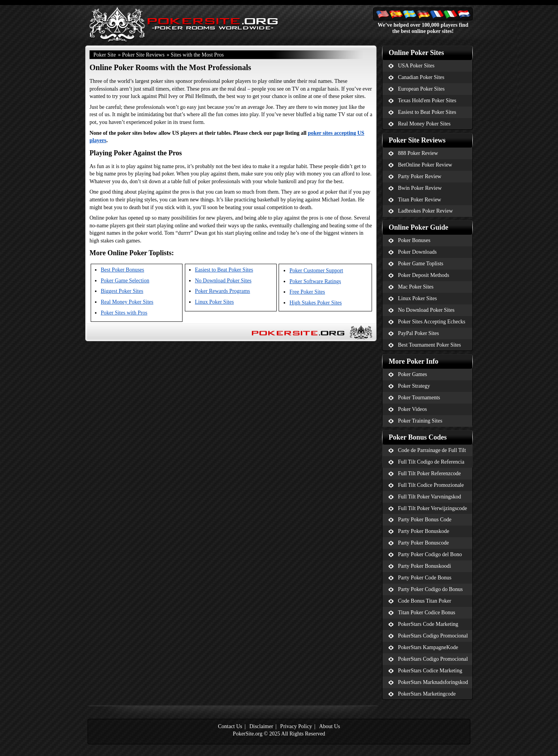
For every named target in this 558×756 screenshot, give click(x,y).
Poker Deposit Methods (424, 275)
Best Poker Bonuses (122, 270)
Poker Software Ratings (315, 281)
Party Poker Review (420, 176)
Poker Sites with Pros (124, 313)
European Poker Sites (421, 89)
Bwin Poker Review (420, 188)
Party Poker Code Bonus (425, 578)
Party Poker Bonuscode (423, 543)
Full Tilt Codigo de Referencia (431, 462)
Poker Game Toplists (421, 264)
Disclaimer (261, 726)
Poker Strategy (414, 386)
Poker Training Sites (420, 421)
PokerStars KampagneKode (428, 647)
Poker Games (412, 374)
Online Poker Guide (418, 227)
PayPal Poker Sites (418, 333)
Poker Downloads (417, 252)
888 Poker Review (418, 153)
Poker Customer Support (316, 271)
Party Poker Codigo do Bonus (430, 589)
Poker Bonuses (414, 240)
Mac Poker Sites (416, 287)
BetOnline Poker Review (425, 165)
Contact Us (230, 726)
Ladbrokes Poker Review (425, 211)
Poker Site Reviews (143, 55)
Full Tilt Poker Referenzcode (429, 473)
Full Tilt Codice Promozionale (431, 485)
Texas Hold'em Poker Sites (427, 101)
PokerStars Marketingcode (427, 694)
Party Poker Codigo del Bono (430, 554)
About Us (329, 726)
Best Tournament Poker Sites (429, 345)
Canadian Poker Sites (421, 77)
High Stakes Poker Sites (316, 303)
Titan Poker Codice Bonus (427, 613)
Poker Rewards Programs (222, 291)
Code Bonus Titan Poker (425, 601)
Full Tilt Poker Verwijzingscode (432, 508)
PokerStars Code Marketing (428, 624)
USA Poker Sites (416, 66)
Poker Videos (412, 409)
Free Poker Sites (307, 292)
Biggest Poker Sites (122, 291)
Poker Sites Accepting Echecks (432, 322)
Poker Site (105, 55)
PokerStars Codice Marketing (430, 671)
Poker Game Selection (125, 281)
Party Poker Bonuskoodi (425, 566)
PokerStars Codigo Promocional (433, 636)
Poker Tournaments (419, 398)
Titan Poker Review (419, 200)
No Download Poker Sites (223, 281)
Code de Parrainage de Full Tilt (432, 450)
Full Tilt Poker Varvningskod (430, 497)
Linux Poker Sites (214, 302)
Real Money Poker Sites (127, 302)
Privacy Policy (296, 726)
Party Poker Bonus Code (425, 520)
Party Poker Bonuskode (424, 531)
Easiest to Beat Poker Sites (224, 270)
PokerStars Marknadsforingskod (433, 682)
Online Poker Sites (416, 53)
